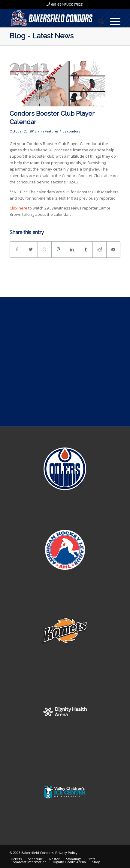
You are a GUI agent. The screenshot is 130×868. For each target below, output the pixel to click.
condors (73, 131)
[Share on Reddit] (100, 249)
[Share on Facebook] (17, 249)
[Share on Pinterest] (58, 249)
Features (51, 131)
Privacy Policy (66, 853)
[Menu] (112, 21)
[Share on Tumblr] (86, 249)
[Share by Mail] (113, 249)
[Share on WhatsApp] (45, 249)
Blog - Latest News (42, 36)
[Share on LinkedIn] (72, 249)
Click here (18, 208)
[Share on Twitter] (31, 249)
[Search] (98, 21)
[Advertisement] (65, 362)
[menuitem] (98, 21)
